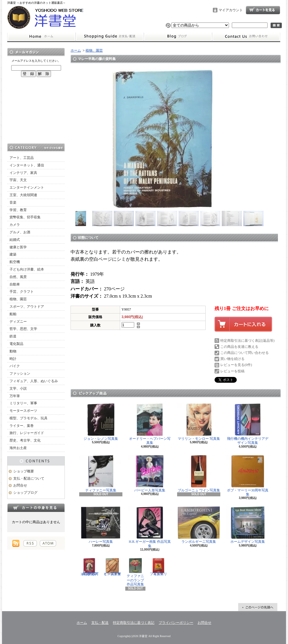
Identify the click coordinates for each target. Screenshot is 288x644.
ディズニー (18, 322)
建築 (13, 254)
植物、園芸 (18, 299)
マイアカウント (231, 10)
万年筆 (15, 396)
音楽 (13, 202)
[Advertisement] (36, 110)
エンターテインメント (27, 187)
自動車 (15, 284)
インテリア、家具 (23, 173)
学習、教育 (18, 210)
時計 (13, 359)
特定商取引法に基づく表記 (134, 623)
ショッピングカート (263, 10)
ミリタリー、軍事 (23, 403)
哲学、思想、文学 (23, 329)
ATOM (48, 543)
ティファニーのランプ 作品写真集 (135, 572)
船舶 (13, 314)
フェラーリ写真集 (158, 567)
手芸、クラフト (22, 292)
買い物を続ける (232, 359)
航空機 (15, 262)
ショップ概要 (24, 471)
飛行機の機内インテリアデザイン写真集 (248, 424)
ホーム (41, 37)
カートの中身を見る (36, 508)
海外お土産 (18, 448)
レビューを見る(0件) (236, 365)
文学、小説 (18, 388)
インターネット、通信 (27, 165)
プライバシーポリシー (176, 623)
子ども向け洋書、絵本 (27, 269)
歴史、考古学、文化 (25, 440)
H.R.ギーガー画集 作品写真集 (150, 527)
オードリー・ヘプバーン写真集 (150, 424)
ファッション (20, 373)
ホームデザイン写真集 (248, 525)
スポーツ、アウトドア (27, 307)
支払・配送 (100, 623)
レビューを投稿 (232, 371)
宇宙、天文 (18, 180)
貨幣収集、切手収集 (25, 217)
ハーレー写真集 (101, 525)
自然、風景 (18, 277)
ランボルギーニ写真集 (199, 525)
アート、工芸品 (22, 158)
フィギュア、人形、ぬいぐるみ (34, 381)
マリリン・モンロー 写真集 (199, 422)
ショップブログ (178, 37)
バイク (15, 366)
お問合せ (246, 37)
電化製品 (16, 344)
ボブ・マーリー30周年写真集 (248, 476)
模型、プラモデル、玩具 (29, 418)
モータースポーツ (23, 411)
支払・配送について (110, 37)
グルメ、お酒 (20, 232)
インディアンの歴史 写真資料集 (89, 567)
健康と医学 (18, 247)
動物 (13, 351)
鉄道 (13, 336)
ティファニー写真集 (101, 474)
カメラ (15, 225)
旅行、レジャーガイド (27, 433)
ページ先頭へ (258, 607)
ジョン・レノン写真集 (101, 422)
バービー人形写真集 (150, 474)
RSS (30, 543)
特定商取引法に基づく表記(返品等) (247, 341)
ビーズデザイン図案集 (112, 567)
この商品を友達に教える (239, 347)
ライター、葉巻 (22, 426)
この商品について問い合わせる (245, 353)
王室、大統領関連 (23, 195)
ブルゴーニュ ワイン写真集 (199, 474)
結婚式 (15, 240)
